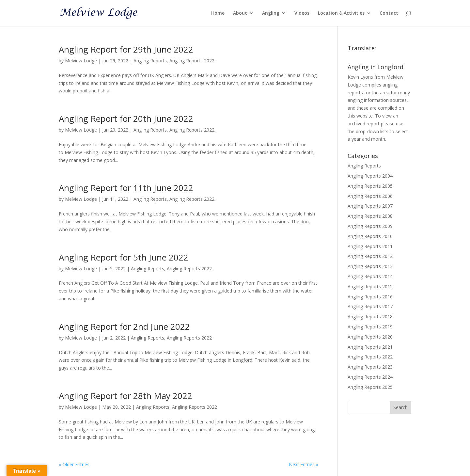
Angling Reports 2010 (370, 236)
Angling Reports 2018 (370, 317)
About (240, 13)
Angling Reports (150, 61)
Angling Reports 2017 (370, 306)
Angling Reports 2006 (370, 196)
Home (218, 13)
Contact (389, 13)
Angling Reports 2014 (370, 276)
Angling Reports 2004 (370, 176)
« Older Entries (74, 464)
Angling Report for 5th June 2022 (124, 257)
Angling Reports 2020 (370, 337)
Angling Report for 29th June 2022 (126, 49)
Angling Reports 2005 (370, 186)
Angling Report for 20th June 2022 (126, 119)
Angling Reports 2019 (370, 327)
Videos (302, 13)
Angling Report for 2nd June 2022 (124, 326)
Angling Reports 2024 (370, 377)
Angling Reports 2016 (370, 297)
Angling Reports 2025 (370, 387)
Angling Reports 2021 (370, 347)
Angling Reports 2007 (370, 206)
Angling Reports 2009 (370, 226)
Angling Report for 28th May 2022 (125, 396)
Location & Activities (341, 13)
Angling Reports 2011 (370, 246)
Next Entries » (304, 464)
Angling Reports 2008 (370, 216)
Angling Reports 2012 (370, 256)
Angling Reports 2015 (370, 286)
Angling (271, 13)
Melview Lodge (81, 61)
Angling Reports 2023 (370, 367)
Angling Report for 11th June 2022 (126, 188)
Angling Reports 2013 (370, 266)
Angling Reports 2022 (192, 61)
